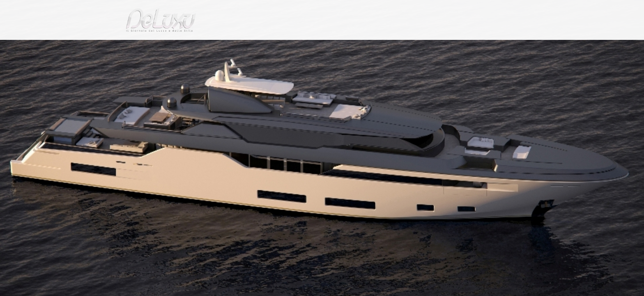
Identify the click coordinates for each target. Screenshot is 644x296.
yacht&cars (389, 47)
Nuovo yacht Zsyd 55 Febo (234, 67)
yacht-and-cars (172, 67)
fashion (357, 47)
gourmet (503, 47)
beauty (320, 47)
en (507, 10)
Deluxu (134, 67)
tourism (467, 47)
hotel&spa (427, 47)
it (480, 10)
